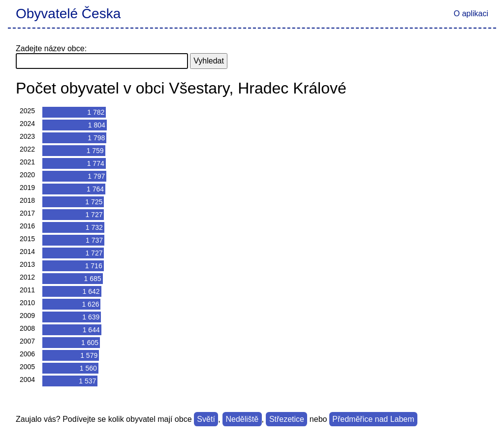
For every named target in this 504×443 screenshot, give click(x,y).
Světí (206, 419)
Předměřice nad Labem (373, 419)
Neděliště (242, 419)
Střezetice (287, 419)
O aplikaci (471, 14)
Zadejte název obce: (51, 48)
